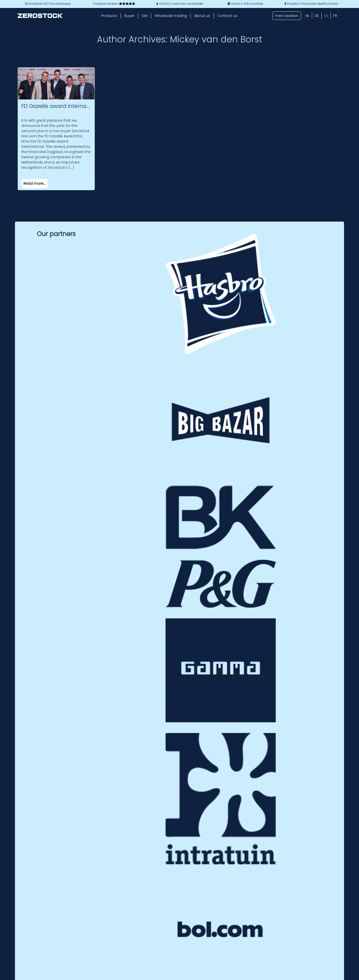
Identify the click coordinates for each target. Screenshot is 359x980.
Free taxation (287, 16)
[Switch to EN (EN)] (326, 16)
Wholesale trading (171, 16)
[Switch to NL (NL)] (308, 16)
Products (109, 16)
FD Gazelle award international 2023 (68, 106)
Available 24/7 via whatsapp (48, 4)
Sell (144, 16)
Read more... (35, 183)
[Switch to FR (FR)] (335, 16)
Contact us (227, 16)
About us (202, 16)
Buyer (129, 16)
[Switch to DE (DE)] (317, 16)
